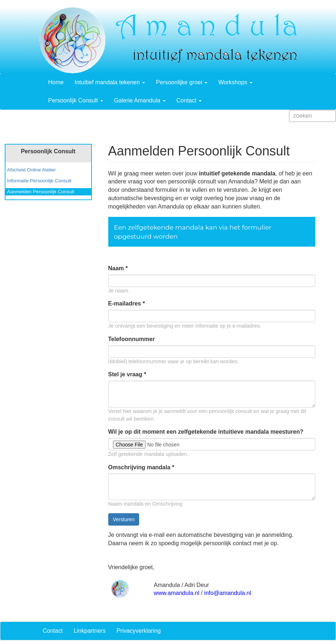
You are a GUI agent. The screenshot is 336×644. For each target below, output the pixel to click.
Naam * (118, 268)
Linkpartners (90, 631)
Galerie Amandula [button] (140, 100)
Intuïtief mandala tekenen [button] (110, 82)
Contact (53, 631)
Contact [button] (189, 100)
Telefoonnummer (132, 339)
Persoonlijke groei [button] (182, 82)
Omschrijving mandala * (141, 467)
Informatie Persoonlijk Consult (39, 181)
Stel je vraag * (127, 374)
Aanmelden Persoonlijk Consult (41, 192)
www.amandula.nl (176, 593)
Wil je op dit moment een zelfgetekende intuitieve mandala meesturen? (206, 432)
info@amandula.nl (228, 593)
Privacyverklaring (139, 631)
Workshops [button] (235, 82)
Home (56, 82)
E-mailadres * (127, 303)
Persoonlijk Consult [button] (76, 100)
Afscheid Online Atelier (31, 170)
